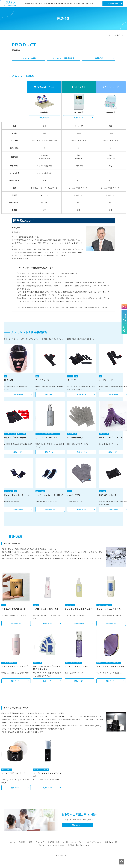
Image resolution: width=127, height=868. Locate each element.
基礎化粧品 (99, 58)
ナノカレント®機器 (28, 58)
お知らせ (41, 845)
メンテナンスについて (56, 845)
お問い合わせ (113, 4)
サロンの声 (44, 3)
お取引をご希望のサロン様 (55, 3)
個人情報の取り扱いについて (79, 845)
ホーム (111, 35)
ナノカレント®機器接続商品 (64, 58)
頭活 (33, 3)
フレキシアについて (79, 3)
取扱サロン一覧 (90, 3)
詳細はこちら (77, 825)
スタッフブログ (68, 3)
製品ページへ (44, 118)
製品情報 (28, 3)
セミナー (37, 3)
